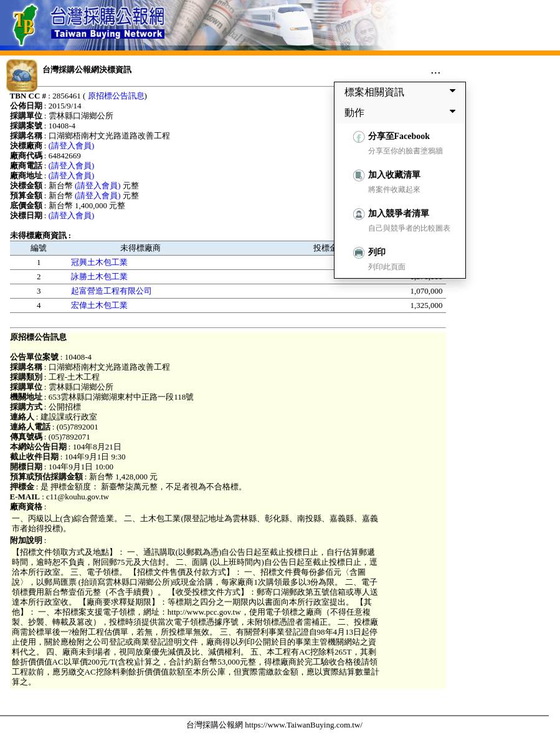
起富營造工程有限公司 (112, 291)
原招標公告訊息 (116, 96)
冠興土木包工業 (99, 262)
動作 (402, 112)
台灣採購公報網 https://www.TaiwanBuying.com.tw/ (274, 725)
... (436, 69)
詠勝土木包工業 (99, 276)
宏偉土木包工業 (99, 305)
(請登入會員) (72, 146)
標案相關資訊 (402, 92)
